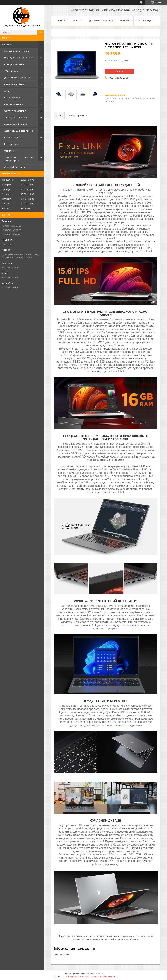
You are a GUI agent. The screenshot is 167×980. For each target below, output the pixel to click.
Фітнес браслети (13, 98)
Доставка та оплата (101, 21)
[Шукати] (41, 32)
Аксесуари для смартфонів (19, 131)
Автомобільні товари (16, 124)
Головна (60, 21)
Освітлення (10, 151)
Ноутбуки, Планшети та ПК (19, 58)
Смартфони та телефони (18, 51)
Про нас (125, 21)
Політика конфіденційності (103, 977)
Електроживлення (14, 64)
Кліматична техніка (15, 84)
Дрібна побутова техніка (18, 78)
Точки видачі (145, 21)
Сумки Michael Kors (14, 167)
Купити (119, 71)
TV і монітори (11, 71)
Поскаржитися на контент (77, 977)
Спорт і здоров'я (13, 137)
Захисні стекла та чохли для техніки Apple (19, 159)
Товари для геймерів (16, 117)
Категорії (7, 44)
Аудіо (7, 91)
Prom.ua (99, 974)
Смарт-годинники (14, 104)
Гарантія (77, 21)
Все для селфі (11, 144)
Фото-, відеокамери (15, 111)
